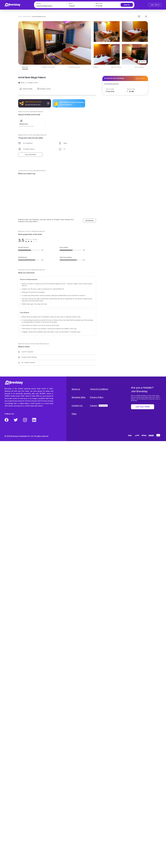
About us (76, 389)
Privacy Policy (97, 397)
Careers (94, 406)
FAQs (74, 414)
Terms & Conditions (99, 389)
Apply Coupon (140, 78)
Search (127, 5)
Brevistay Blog (78, 397)
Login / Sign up (155, 5)
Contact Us (77, 406)
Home (20, 17)
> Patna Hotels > (27, 17)
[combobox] (50, 6)
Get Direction (89, 221)
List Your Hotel (143, 407)
